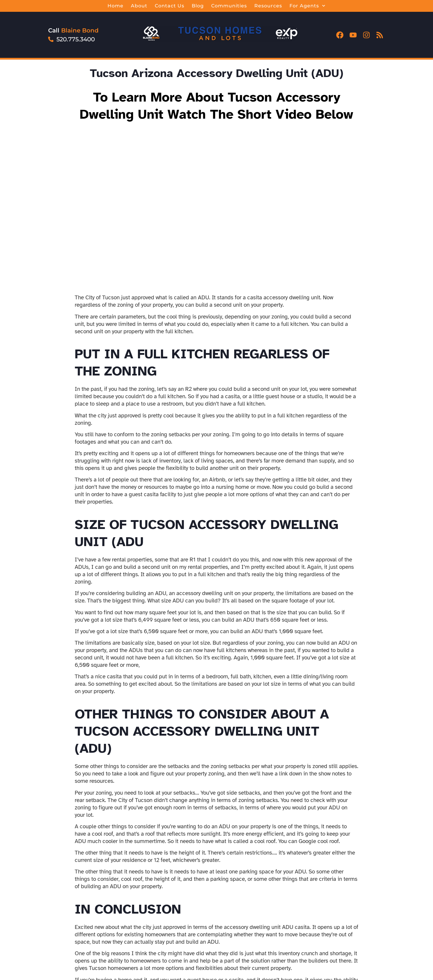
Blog (198, 6)
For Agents (307, 6)
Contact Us (170, 6)
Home (115, 6)
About (139, 6)
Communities (229, 6)
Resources (268, 6)
